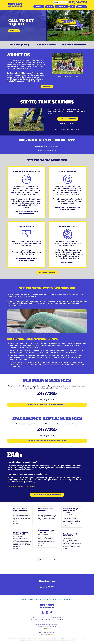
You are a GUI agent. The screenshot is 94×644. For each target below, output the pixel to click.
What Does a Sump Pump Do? (46, 515)
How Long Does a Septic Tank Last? (20, 515)
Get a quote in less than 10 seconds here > (24, 492)
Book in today (26, 253)
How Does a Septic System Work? (21, 539)
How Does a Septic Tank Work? (70, 540)
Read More (16, 529)
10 (50, 565)
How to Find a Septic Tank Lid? (46, 537)
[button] (42, 7)
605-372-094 (48, 629)
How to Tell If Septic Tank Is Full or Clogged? (71, 516)
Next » (55, 565)
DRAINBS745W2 (51, 154)
